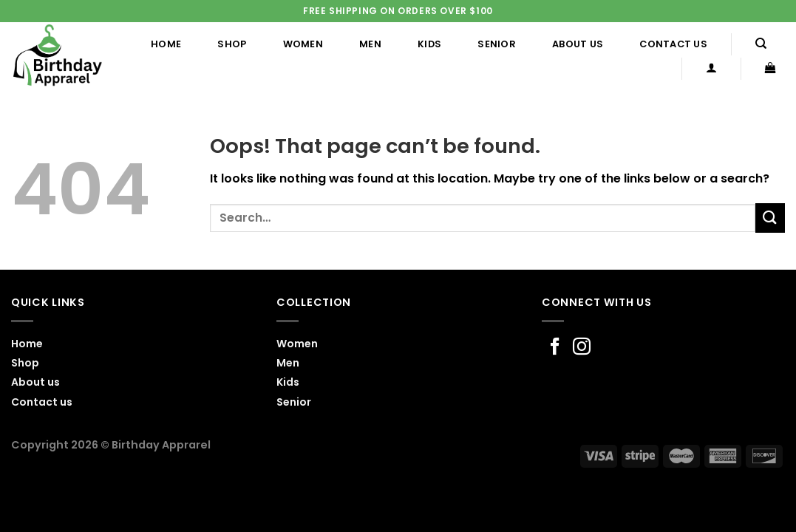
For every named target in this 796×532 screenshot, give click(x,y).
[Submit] (770, 218)
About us (578, 44)
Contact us (673, 44)
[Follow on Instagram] (582, 348)
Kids (429, 44)
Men (370, 44)
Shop (232, 44)
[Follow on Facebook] (555, 348)
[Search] (761, 44)
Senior (497, 44)
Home (166, 44)
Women (303, 44)
